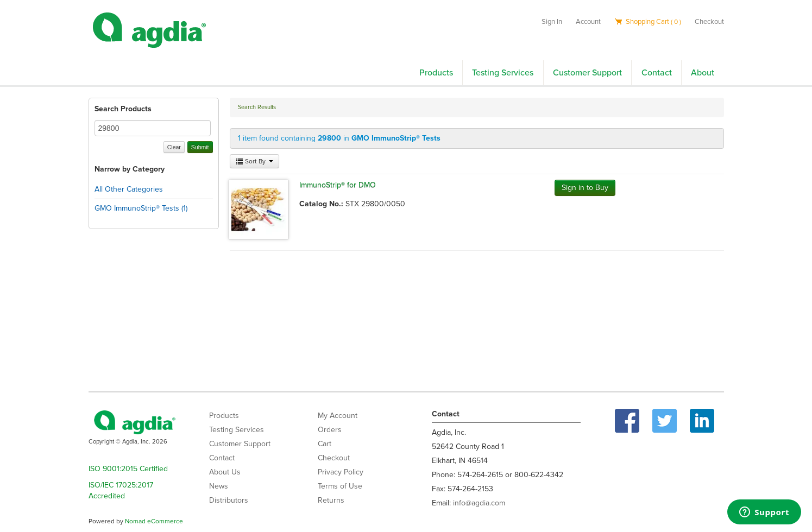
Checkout (709, 22)
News (219, 486)
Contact (657, 73)
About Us (225, 472)
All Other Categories (129, 189)
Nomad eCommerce (154, 521)
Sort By (254, 161)
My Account (338, 416)
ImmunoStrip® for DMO (338, 185)
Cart (325, 444)
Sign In (552, 22)
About (703, 73)
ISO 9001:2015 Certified (128, 469)
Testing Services (503, 73)
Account (588, 22)
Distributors (229, 500)
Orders (330, 430)
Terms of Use (340, 486)
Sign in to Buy (585, 188)
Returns (331, 500)
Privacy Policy (341, 472)
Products (436, 73)
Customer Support (587, 73)
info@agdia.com (479, 503)
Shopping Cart (648, 22)
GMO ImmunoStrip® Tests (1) (141, 208)
